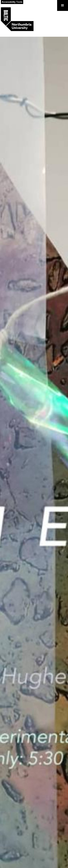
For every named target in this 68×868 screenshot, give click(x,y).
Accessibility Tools (12, 2)
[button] (63, 5)
